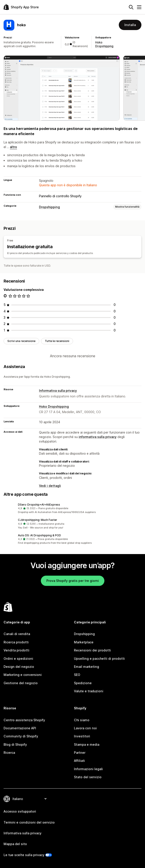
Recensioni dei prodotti (92, 650)
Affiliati (79, 761)
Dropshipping (49, 207)
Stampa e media (87, 744)
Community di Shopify (21, 736)
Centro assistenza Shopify (24, 720)
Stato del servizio (88, 777)
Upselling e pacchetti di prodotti (99, 659)
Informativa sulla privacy (58, 391)
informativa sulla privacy (98, 437)
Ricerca (9, 753)
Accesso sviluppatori (20, 811)
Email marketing (87, 667)
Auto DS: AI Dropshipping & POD (39, 535)
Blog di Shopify (15, 744)
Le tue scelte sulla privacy (24, 855)
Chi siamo (82, 720)
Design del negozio (19, 667)
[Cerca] (131, 7)
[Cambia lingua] (29, 799)
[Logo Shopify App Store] (21, 7)
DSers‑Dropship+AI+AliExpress (39, 505)
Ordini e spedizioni (18, 659)
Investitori (82, 736)
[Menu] (139, 7)
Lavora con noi (85, 728)
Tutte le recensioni (57, 341)
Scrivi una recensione (21, 341)
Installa (130, 25)
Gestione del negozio (21, 683)
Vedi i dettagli (50, 486)
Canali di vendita (17, 634)
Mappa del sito (15, 844)
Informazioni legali (88, 769)
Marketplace (84, 642)
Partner (80, 753)
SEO (77, 675)
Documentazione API (20, 728)
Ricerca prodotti (16, 642)
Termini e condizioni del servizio (29, 822)
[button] (72, 509)
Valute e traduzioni (89, 691)
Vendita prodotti (16, 650)
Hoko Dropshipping (54, 407)
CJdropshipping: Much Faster (38, 520)
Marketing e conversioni (23, 675)
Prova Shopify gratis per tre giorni (73, 581)
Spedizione (83, 683)
